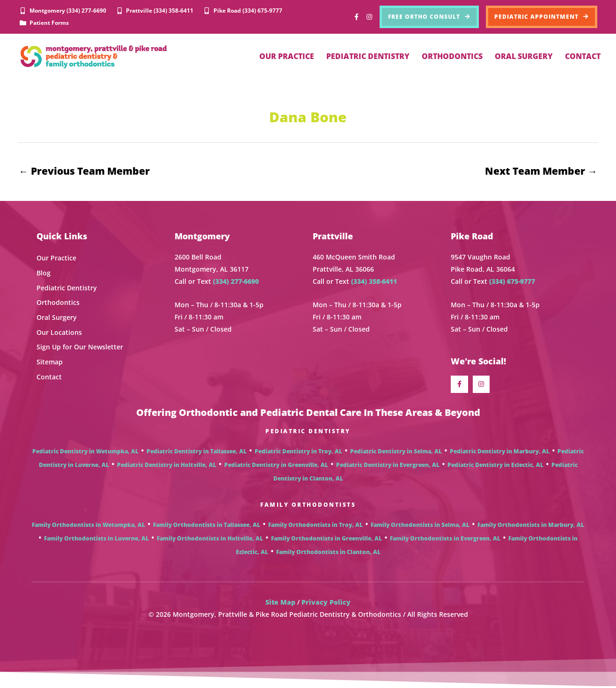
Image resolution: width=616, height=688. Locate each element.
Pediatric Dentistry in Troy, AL (298, 453)
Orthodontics (58, 303)
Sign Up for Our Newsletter (80, 347)
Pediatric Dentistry (67, 288)
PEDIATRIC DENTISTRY (368, 56)
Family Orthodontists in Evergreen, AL (445, 540)
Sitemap (50, 362)
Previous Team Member (84, 171)
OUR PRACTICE (287, 56)
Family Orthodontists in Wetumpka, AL (88, 526)
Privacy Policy (326, 603)
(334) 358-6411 (374, 282)
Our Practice (56, 259)
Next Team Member (541, 171)
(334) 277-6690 (236, 282)
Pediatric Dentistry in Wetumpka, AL (85, 453)
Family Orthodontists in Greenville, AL (326, 540)
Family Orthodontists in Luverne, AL (96, 540)
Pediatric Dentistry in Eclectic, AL (495, 466)
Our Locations (59, 333)
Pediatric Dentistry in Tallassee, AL (197, 453)
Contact (49, 377)
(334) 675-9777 (512, 282)
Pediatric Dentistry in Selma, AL (396, 453)
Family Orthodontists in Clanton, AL (328, 553)
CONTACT (583, 56)
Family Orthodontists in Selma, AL (420, 526)
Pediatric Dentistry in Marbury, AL (500, 453)
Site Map (280, 603)
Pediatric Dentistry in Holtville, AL (167, 466)
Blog (44, 273)
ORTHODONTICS (452, 56)
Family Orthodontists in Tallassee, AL (207, 526)
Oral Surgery (57, 318)
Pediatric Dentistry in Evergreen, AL (388, 466)
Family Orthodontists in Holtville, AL (210, 540)
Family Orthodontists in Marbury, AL (531, 526)
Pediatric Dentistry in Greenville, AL (276, 466)
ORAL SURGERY (524, 56)
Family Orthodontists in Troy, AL (315, 526)
